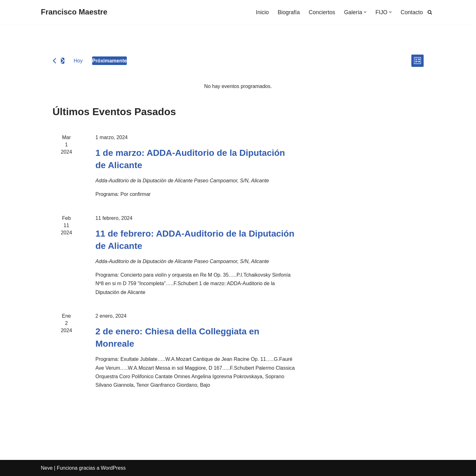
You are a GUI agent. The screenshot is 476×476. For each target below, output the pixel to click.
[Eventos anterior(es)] (54, 61)
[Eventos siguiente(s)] (63, 61)
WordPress (113, 468)
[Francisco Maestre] (74, 12)
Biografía (289, 12)
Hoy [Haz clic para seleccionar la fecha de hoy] (78, 61)
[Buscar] (430, 12)
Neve (47, 468)
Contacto (412, 12)
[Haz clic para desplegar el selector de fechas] (109, 61)
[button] (365, 12)
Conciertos (322, 12)
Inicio (262, 12)
